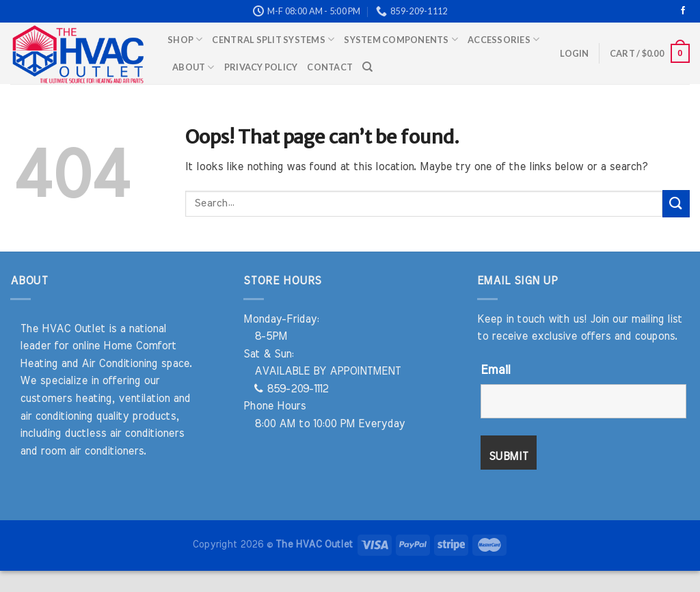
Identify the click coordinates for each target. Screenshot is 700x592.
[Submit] (676, 203)
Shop (185, 39)
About (193, 67)
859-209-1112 (291, 389)
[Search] (367, 67)
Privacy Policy (261, 67)
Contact (330, 67)
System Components (401, 39)
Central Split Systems (273, 39)
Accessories (503, 39)
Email (495, 371)
